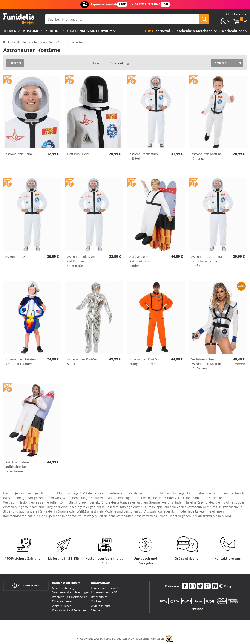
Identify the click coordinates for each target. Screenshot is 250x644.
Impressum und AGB (104, 592)
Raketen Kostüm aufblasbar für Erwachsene (17, 467)
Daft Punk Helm (78, 154)
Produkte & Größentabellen (70, 597)
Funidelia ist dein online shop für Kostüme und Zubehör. (19, 19)
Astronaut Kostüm (18, 257)
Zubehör (53, 31)
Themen (10, 31)
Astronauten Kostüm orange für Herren (144, 362)
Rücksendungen (62, 601)
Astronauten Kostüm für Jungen (206, 156)
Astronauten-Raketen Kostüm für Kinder (21, 362)
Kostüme (31, 31)
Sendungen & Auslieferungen (71, 592)
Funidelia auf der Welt (105, 588)
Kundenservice (26, 585)
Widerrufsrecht (100, 606)
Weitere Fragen (62, 606)
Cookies (96, 601)
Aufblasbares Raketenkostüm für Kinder (143, 261)
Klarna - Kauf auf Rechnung (69, 610)
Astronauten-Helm (19, 154)
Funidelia (9, 42)
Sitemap (96, 610)
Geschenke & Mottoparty (90, 31)
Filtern (13, 63)
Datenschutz (99, 597)
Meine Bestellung (63, 588)
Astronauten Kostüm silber (82, 362)
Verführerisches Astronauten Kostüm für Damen (206, 364)
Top (148, 31)
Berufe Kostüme (44, 42)
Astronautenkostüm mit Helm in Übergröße (81, 261)
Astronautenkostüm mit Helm (144, 156)
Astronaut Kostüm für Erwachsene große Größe (207, 261)
